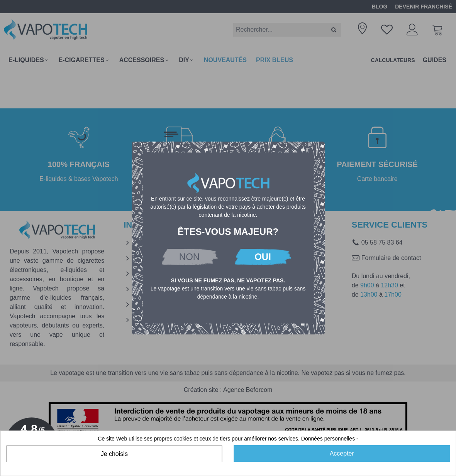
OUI (263, 257)
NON (189, 257)
